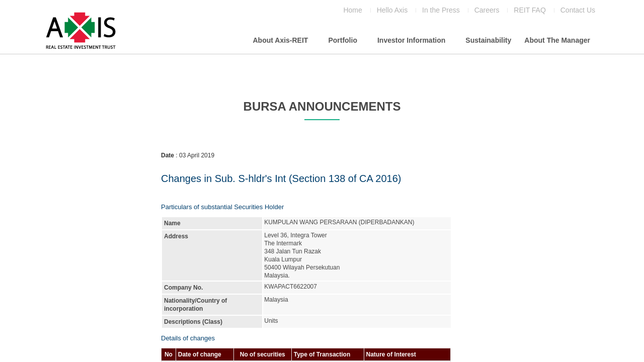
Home (352, 10)
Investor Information (411, 40)
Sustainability (488, 40)
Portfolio (343, 40)
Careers (487, 10)
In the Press (441, 10)
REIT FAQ (530, 10)
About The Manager (557, 40)
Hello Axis (392, 10)
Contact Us (578, 10)
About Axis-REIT (280, 40)
